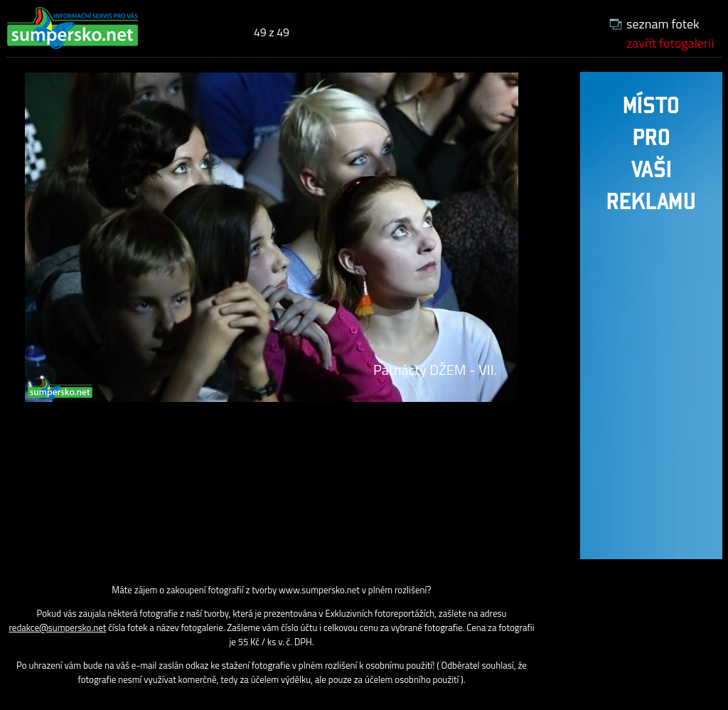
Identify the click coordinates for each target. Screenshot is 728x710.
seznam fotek (663, 24)
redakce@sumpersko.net (57, 627)
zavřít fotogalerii (670, 43)
